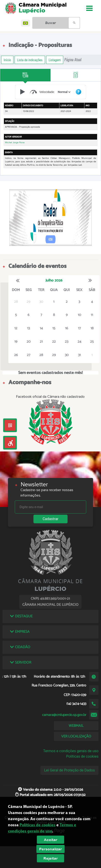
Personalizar (50, 849)
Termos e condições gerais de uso (71, 751)
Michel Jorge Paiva (15, 143)
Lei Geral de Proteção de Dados (69, 770)
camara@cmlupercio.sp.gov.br (64, 715)
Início (7, 60)
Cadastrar (50, 519)
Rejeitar (51, 858)
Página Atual (73, 60)
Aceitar (51, 840)
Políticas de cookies (82, 756)
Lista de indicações (30, 60)
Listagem (55, 60)
